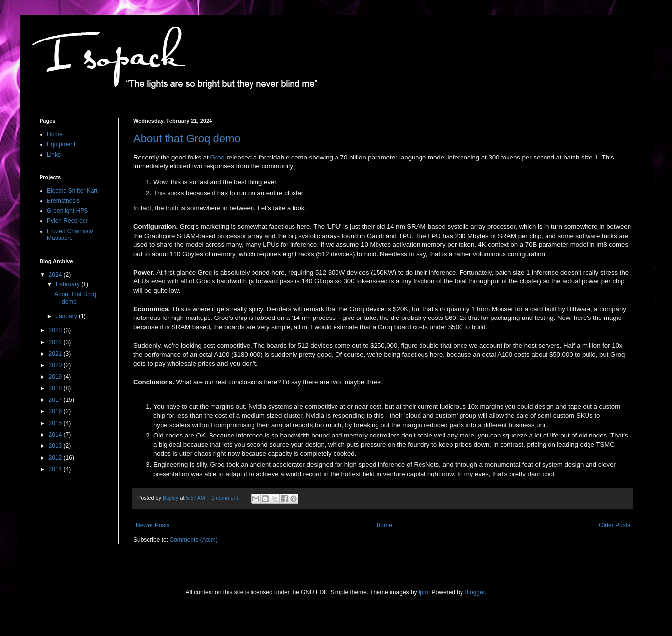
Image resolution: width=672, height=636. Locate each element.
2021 (56, 354)
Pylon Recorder (67, 221)
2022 (56, 342)
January (67, 316)
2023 (56, 330)
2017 (56, 400)
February (68, 284)
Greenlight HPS (67, 211)
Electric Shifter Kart (72, 191)
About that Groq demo (187, 139)
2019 (56, 377)
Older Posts (614, 525)
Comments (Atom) (193, 540)
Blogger (475, 592)
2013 (56, 446)
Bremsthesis (63, 201)
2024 (56, 275)
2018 (56, 388)
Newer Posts (153, 525)
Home (384, 525)
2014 (56, 435)
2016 (56, 411)
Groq (217, 157)
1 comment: (226, 498)
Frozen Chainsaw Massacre (70, 235)
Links (54, 155)
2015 (56, 423)
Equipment (61, 144)
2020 (56, 365)
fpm (423, 592)
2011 (56, 469)
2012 (56, 458)
